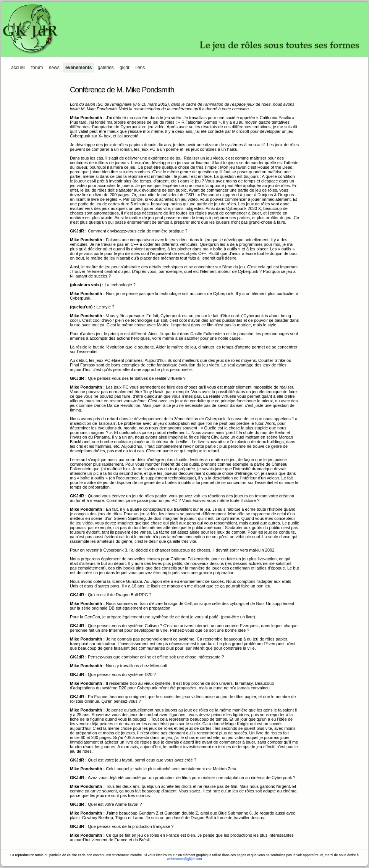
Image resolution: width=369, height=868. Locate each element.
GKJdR (184, 29)
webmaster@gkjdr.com (184, 859)
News (54, 68)
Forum (37, 68)
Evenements (78, 68)
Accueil (18, 68)
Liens (140, 68)
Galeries (106, 68)
